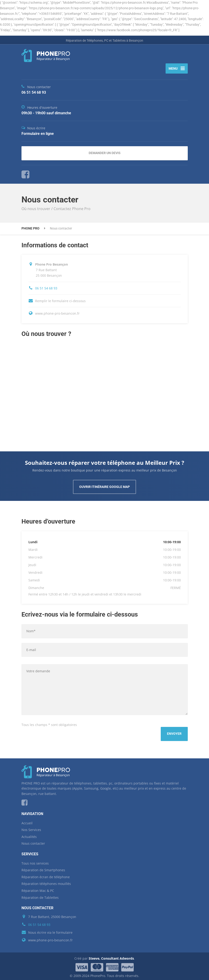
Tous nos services (35, 861)
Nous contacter (33, 842)
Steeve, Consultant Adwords (111, 957)
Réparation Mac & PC (38, 889)
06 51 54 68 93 (46, 290)
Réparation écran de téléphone (46, 875)
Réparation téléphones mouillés (46, 882)
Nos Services (31, 828)
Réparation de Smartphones (43, 868)
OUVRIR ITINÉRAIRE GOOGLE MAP (104, 489)
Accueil (27, 821)
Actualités (29, 835)
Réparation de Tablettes (40, 895)
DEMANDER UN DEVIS (105, 155)
